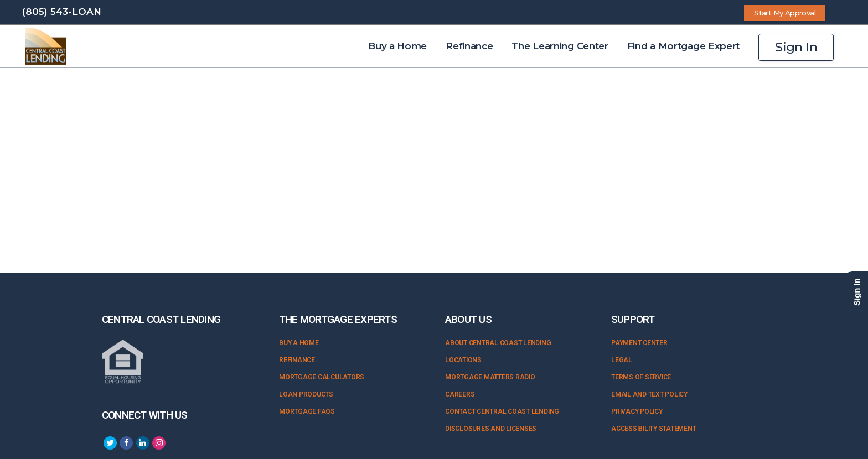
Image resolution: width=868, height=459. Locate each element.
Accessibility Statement (653, 429)
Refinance (297, 360)
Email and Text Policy (649, 394)
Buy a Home (299, 343)
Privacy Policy (637, 411)
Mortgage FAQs (307, 411)
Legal (622, 360)
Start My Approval (785, 13)
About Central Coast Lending (498, 343)
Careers (460, 394)
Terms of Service (641, 377)
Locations (463, 360)
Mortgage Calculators (322, 377)
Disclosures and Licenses (491, 429)
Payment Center (639, 343)
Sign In (796, 47)
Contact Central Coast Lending (502, 411)
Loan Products (306, 394)
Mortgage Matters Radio (490, 377)
